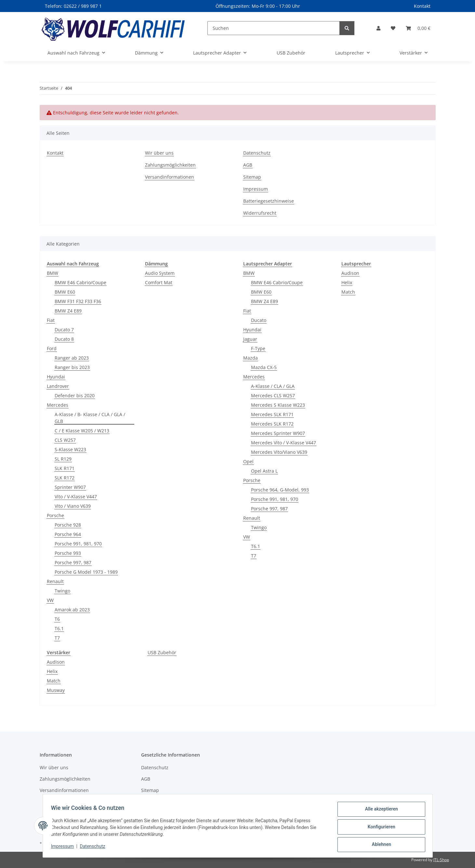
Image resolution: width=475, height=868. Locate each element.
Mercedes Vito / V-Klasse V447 (284, 443)
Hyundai (56, 377)
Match (348, 292)
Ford (52, 348)
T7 (57, 638)
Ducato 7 (64, 330)
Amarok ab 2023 (72, 610)
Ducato (259, 320)
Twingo (62, 591)
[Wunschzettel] (393, 28)
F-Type (258, 348)
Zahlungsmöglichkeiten (170, 165)
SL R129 (63, 459)
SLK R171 (65, 468)
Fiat (51, 320)
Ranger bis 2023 (72, 367)
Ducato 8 (64, 339)
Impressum (65, 848)
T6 (57, 619)
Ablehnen (379, 845)
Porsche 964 (68, 534)
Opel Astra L (264, 471)
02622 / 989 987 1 (83, 6)
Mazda (251, 358)
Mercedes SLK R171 (272, 414)
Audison (350, 273)
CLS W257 (65, 440)
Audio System (160, 273)
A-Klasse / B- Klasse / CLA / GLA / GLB (90, 418)
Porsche (55, 515)
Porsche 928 (68, 525)
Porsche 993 (68, 553)
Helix (347, 282)
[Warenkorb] (418, 28)
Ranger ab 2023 (72, 358)
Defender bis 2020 (75, 396)
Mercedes (58, 405)
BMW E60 (65, 292)
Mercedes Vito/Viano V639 (279, 452)
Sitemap (252, 177)
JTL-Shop (441, 860)
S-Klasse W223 (70, 449)
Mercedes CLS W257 (273, 396)
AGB (248, 165)
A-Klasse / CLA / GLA (273, 386)
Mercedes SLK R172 (272, 424)
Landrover (58, 386)
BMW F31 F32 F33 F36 (78, 301)
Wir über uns (159, 153)
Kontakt (422, 6)
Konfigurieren (379, 828)
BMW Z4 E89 (68, 311)
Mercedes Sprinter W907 (278, 433)
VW (50, 600)
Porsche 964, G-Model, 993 (280, 490)
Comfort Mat (159, 282)
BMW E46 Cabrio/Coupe (80, 282)
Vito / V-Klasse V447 (76, 497)
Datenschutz (95, 848)
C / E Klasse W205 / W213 (82, 431)
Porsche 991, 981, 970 (78, 544)
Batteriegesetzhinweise (269, 201)
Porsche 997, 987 (73, 562)
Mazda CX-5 (264, 367)
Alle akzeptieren (379, 811)
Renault (55, 581)
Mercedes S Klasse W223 (278, 405)
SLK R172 (65, 478)
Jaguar (250, 339)
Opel (248, 461)
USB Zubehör (162, 652)
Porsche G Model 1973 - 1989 (86, 572)
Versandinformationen (170, 177)
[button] (378, 28)
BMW (53, 273)
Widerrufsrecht (260, 213)
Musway (56, 690)
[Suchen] (274, 28)
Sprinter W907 (70, 487)
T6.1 (59, 628)
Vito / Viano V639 (73, 506)
